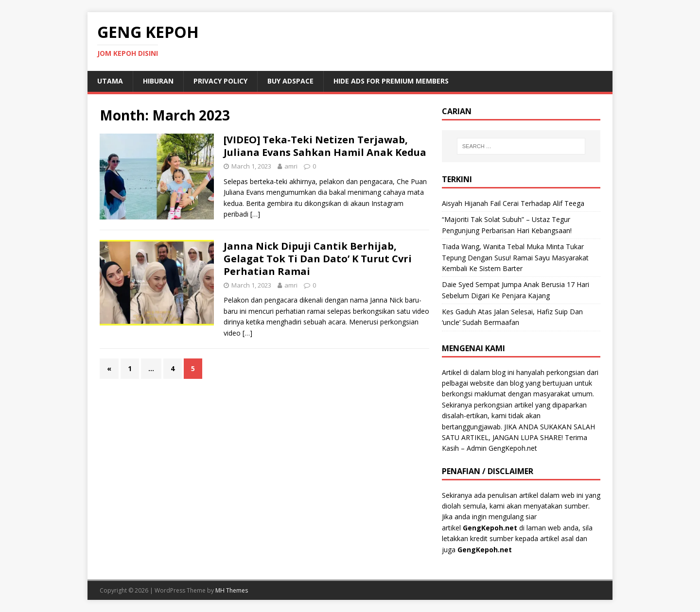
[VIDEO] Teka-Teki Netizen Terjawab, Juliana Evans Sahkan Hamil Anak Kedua (325, 146)
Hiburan (158, 81)
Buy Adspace (290, 81)
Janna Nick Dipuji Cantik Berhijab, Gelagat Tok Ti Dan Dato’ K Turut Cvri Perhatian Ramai (318, 259)
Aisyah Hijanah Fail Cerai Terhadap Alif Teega (513, 203)
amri (291, 166)
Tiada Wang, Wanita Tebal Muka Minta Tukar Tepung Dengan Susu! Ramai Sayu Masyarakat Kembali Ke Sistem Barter (515, 257)
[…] (255, 214)
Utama (110, 81)
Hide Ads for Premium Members (391, 81)
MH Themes (232, 590)
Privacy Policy (220, 81)
